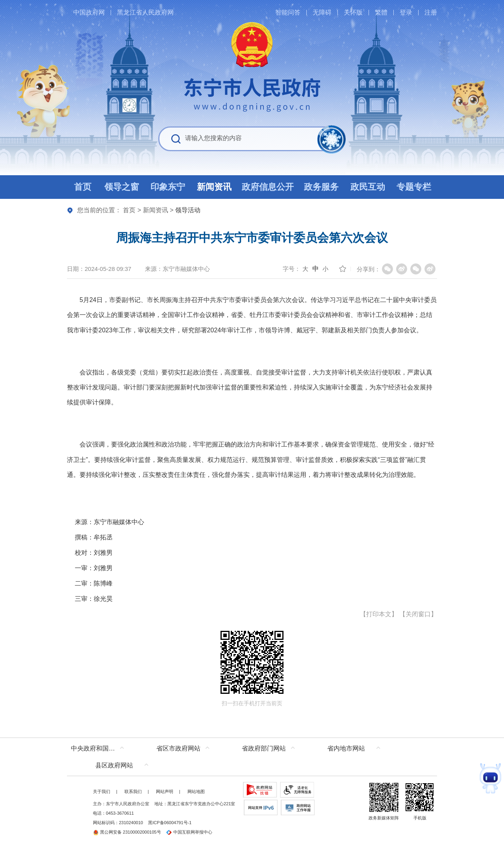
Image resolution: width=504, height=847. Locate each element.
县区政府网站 (114, 765)
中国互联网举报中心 (189, 832)
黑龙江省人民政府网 (145, 12)
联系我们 (133, 791)
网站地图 (196, 791)
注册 (431, 12)
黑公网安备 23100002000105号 (127, 832)
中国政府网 (89, 12)
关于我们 (102, 791)
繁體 (381, 12)
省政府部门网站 (264, 748)
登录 (406, 12)
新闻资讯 (156, 210)
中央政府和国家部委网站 (99, 748)
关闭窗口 (418, 614)
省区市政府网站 (178, 748)
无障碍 (322, 12)
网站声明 (165, 791)
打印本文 (379, 614)
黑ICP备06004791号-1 (170, 823)
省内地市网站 (346, 748)
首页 (129, 210)
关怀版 (353, 12)
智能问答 (288, 12)
